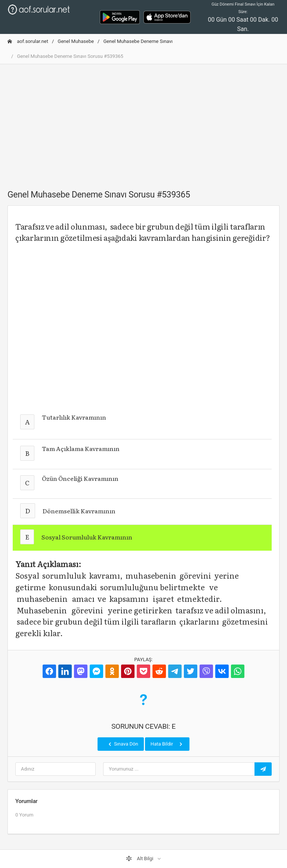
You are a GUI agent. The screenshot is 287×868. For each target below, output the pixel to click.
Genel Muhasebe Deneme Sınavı (138, 41)
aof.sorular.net (28, 41)
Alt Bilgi (140, 859)
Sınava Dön (123, 744)
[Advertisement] (143, 122)
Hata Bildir (167, 744)
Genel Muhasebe (76, 41)
